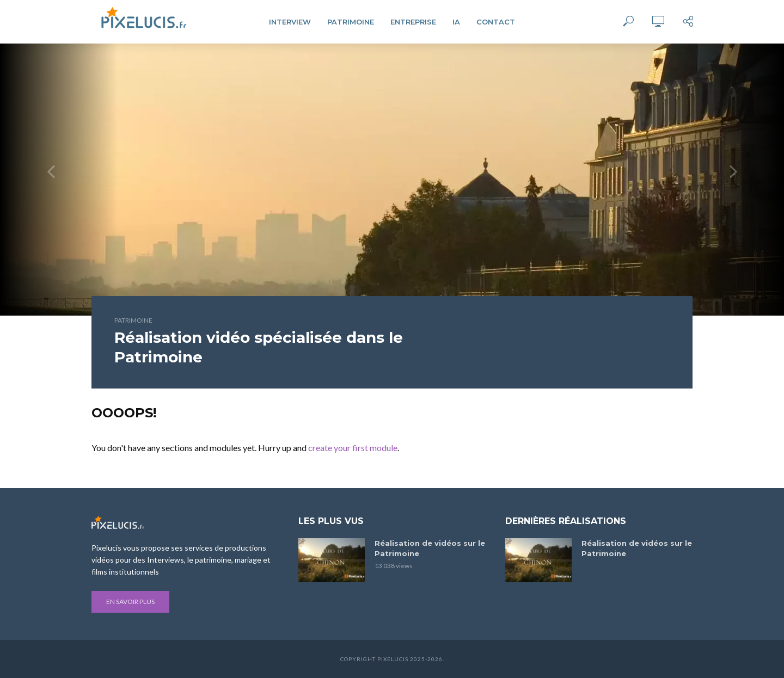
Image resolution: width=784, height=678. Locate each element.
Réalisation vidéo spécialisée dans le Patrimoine (259, 347)
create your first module (353, 448)
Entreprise (413, 22)
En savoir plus (130, 602)
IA (456, 22)
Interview (290, 22)
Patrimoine (351, 22)
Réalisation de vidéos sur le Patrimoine (430, 548)
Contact (496, 22)
